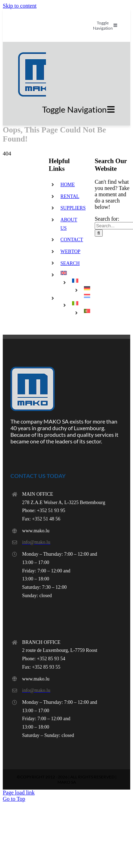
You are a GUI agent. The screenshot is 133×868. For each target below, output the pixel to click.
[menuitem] (72, 273)
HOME (68, 185)
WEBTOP (71, 252)
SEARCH (70, 263)
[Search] (99, 233)
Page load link (19, 793)
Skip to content (20, 6)
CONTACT (72, 240)
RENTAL (70, 196)
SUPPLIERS (73, 208)
